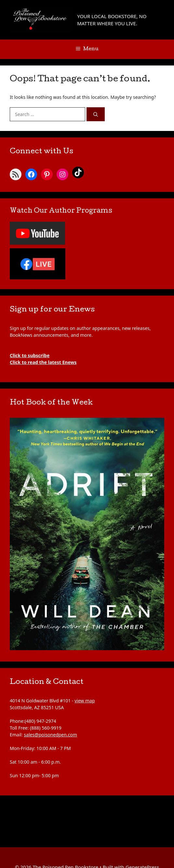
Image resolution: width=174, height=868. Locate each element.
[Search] (96, 114)
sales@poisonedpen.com (50, 735)
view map (85, 701)
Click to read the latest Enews (43, 362)
